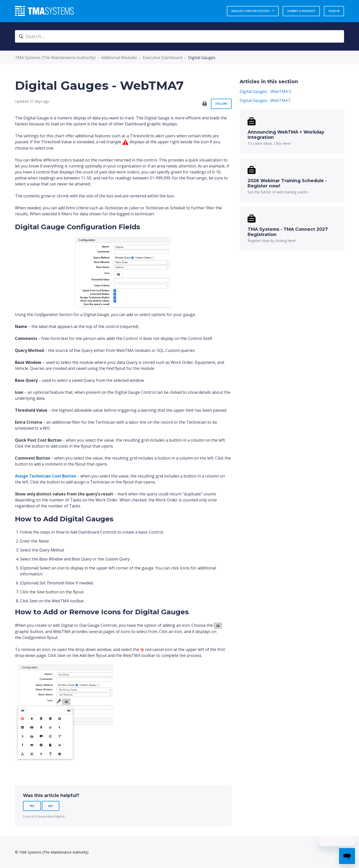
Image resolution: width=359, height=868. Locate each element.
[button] (29, 422)
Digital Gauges (202, 58)
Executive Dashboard (163, 58)
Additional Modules (119, 58)
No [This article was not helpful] (51, 806)
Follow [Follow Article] (221, 104)
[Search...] (179, 36)
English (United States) (251, 11)
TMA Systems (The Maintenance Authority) (55, 58)
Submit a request (301, 11)
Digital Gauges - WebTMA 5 (265, 91)
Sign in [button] (334, 11)
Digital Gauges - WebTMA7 (265, 100)
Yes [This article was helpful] (32, 806)
